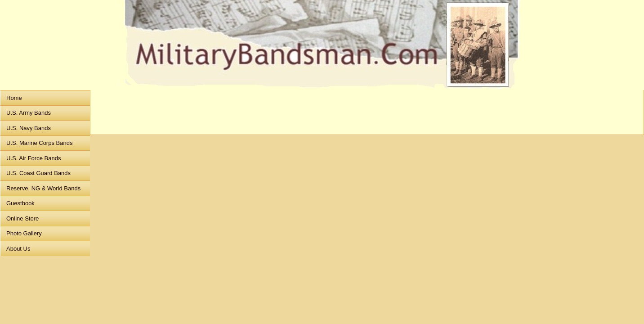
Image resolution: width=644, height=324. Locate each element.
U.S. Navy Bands (29, 128)
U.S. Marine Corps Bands (39, 143)
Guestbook (20, 203)
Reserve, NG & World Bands (43, 188)
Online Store (22, 218)
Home (14, 98)
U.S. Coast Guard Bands (38, 173)
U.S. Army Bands (29, 113)
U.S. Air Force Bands (34, 158)
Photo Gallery (24, 233)
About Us (18, 249)
